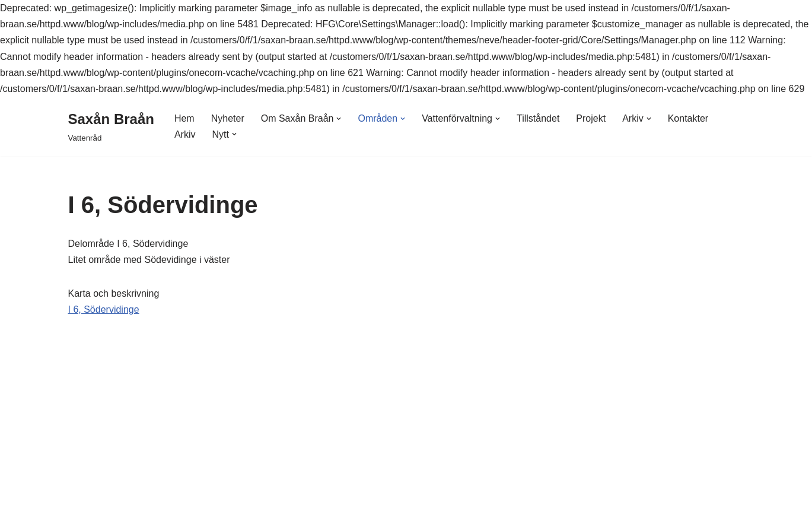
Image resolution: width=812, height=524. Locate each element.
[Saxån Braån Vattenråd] (111, 126)
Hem (184, 118)
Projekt (591, 118)
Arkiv (185, 134)
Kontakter (688, 118)
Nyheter (228, 118)
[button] (339, 119)
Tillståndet (538, 118)
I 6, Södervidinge (104, 309)
